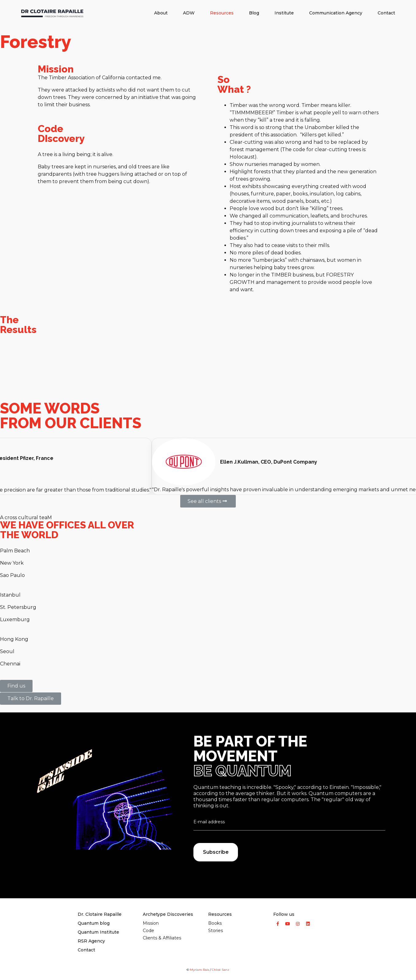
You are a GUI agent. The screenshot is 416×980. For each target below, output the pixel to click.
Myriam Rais (200, 970)
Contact (386, 13)
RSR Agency (91, 941)
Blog (254, 13)
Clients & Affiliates (162, 938)
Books (215, 923)
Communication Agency (336, 13)
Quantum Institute (98, 932)
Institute (284, 13)
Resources (222, 13)
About (161, 13)
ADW (189, 13)
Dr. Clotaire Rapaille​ (100, 914)
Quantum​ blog (94, 923)
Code (148, 931)
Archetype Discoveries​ (168, 914)
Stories (216, 931)
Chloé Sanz (221, 970)
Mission (151, 923)
